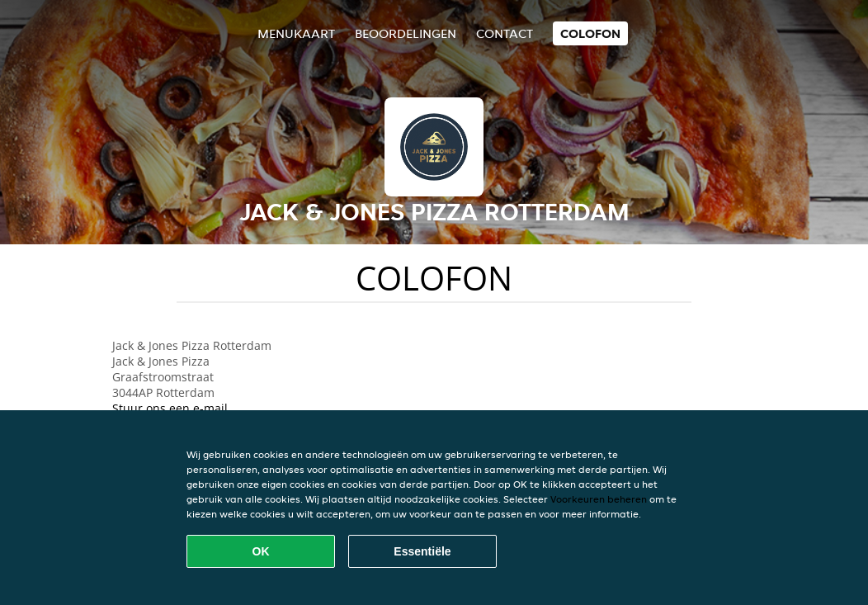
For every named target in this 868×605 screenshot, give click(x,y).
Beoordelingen (406, 33)
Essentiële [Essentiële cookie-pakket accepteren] (422, 551)
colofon (590, 33)
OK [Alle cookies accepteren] (261, 551)
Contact (505, 33)
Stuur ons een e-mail (170, 408)
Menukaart (296, 33)
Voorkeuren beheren (599, 499)
